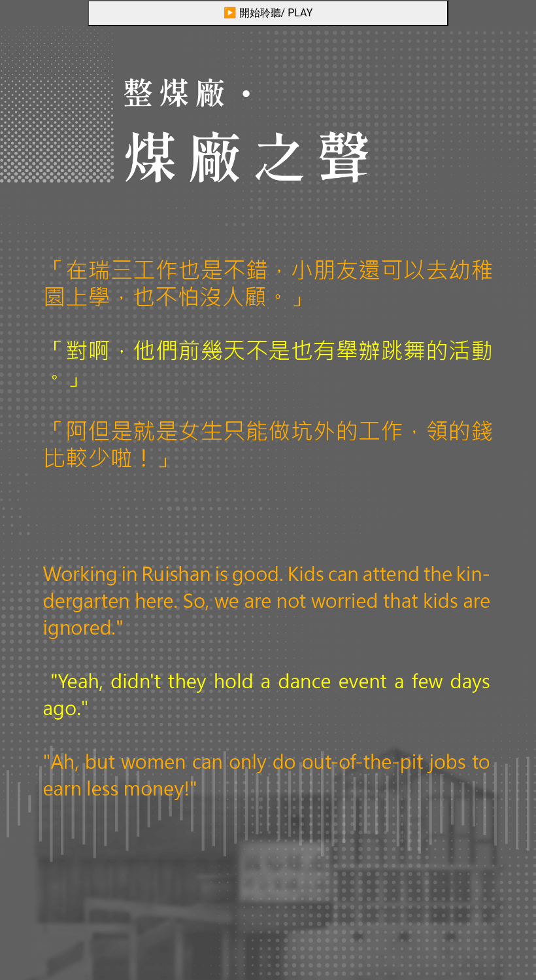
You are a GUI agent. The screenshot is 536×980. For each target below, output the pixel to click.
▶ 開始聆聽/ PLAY (268, 13)
